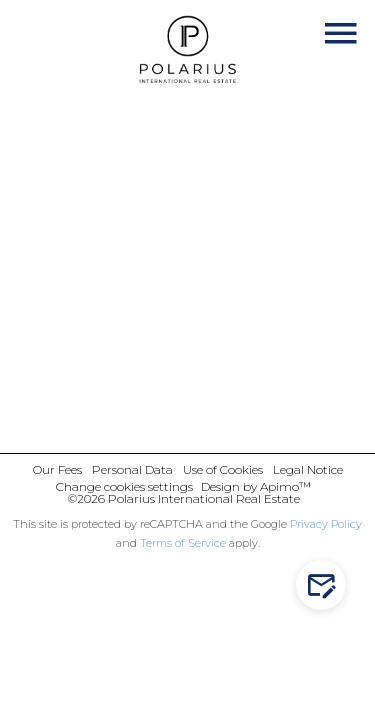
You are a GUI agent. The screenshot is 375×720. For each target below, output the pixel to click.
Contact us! (325, 585)
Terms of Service (183, 543)
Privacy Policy (326, 524)
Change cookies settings (124, 486)
